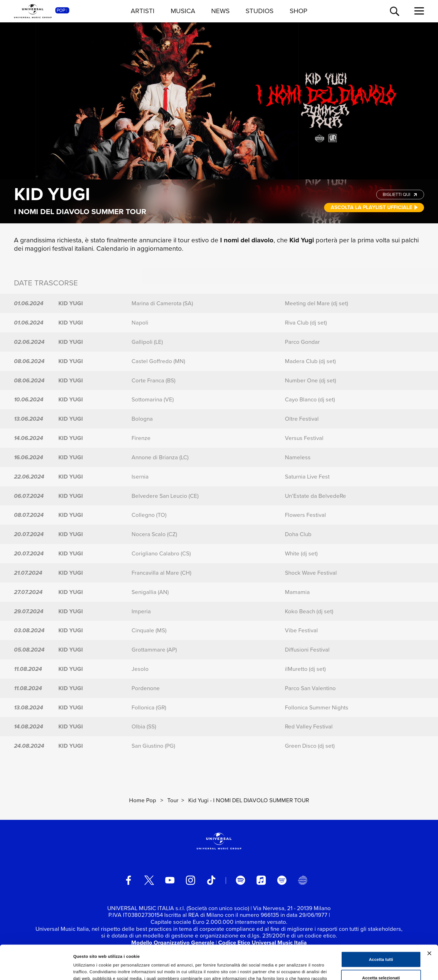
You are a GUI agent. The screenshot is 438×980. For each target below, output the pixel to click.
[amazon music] (282, 880)
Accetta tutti (381, 925)
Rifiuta (381, 962)
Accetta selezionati (381, 944)
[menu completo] (419, 11)
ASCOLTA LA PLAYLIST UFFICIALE (375, 207)
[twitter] (149, 880)
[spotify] (241, 880)
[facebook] (128, 880)
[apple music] (261, 880)
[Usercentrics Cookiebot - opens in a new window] (36, 969)
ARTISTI (143, 11)
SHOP (298, 11)
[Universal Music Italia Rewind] (303, 880)
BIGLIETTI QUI (400, 194)
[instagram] (191, 880)
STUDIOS (260, 11)
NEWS (220, 11)
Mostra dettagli (294, 969)
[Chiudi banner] (429, 919)
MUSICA (183, 11)
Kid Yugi (52, 194)
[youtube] (170, 880)
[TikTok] (211, 880)
